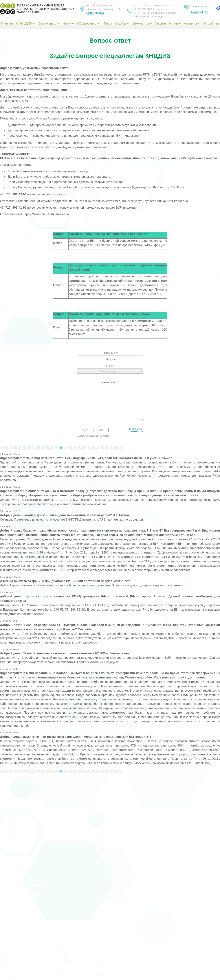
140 (116, 448)
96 (33, 448)
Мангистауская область (17, 924)
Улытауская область (14, 940)
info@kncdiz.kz (199, 12)
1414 (136, 16)
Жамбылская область (15, 890)
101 (56, 448)
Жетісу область (11, 951)
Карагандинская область (18, 900)
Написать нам (199, 6)
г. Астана (6, 845)
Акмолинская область (15, 861)
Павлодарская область (16, 930)
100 (52, 448)
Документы (142, 24)
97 (38, 448)
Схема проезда (95, 13)
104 (70, 448)
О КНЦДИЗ (25, 24)
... (11, 448)
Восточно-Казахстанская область (24, 885)
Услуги (174, 24)
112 (107, 448)
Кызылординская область (18, 916)
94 (24, 448)
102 (61, 448)
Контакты (191, 24)
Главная (7, 24)
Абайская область (13, 946)
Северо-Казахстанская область (22, 935)
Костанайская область (16, 906)
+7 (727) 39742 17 (143, 5)
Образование (88, 24)
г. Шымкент (8, 855)
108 (88, 448)
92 (15, 448)
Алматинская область (15, 871)
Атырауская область (15, 877)
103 (66, 448)
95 (29, 448)
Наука (68, 24)
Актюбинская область (15, 866)
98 (43, 448)
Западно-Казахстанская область (23, 895)
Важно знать (49, 24)
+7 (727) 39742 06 (143, 13)
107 (84, 448)
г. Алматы (7, 850)
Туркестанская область (16, 911)
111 (102, 448)
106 (79, 448)
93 (20, 448)
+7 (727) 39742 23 (143, 9)
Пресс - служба (116, 24)
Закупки (160, 24)
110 (98, 448)
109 (93, 448)
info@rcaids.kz (18, 817)
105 (75, 448)
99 (47, 448)
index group (26, 837)
